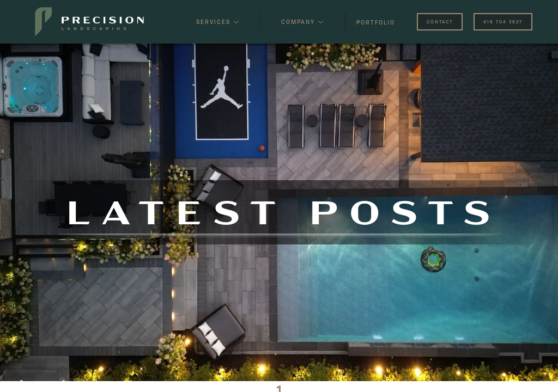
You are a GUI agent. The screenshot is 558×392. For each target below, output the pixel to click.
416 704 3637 (503, 22)
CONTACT (440, 22)
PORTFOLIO (376, 22)
